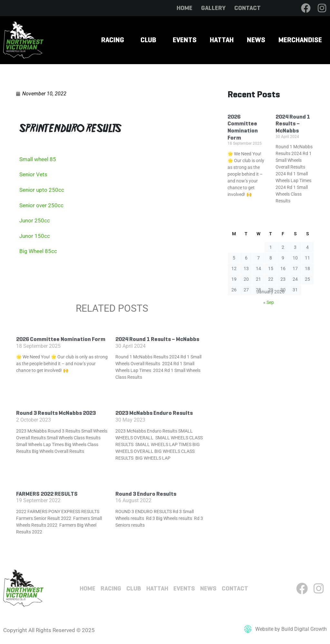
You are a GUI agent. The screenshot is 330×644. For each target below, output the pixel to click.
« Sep (269, 302)
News (256, 40)
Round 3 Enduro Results (146, 494)
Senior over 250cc (41, 205)
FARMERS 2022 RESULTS (47, 494)
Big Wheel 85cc (38, 251)
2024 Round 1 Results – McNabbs (157, 339)
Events (185, 40)
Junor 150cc (35, 236)
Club (148, 40)
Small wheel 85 (38, 159)
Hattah (222, 40)
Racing (113, 40)
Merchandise (300, 40)
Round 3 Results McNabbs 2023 (56, 413)
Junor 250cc (35, 220)
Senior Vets (33, 174)
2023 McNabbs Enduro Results (154, 413)
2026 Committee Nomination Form (61, 339)
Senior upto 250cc (42, 190)
